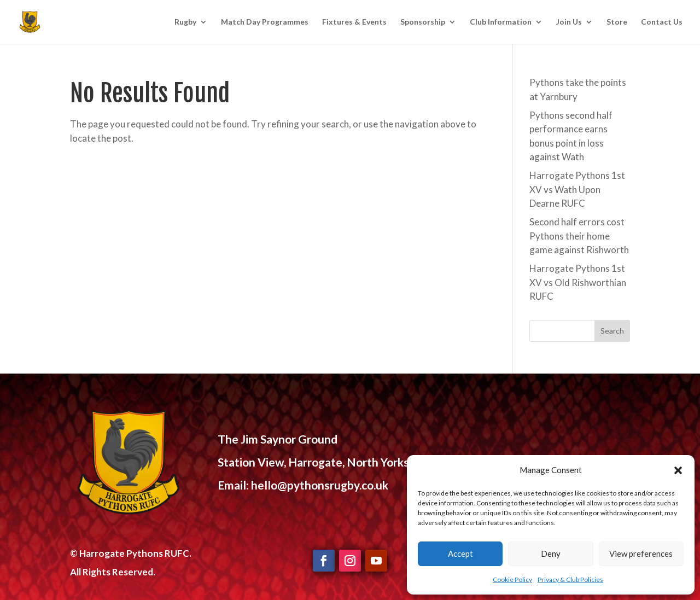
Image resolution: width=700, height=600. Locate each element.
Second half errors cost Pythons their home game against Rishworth (579, 236)
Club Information (501, 22)
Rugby (185, 22)
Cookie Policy (512, 579)
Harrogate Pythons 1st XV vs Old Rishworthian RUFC (578, 282)
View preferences (641, 554)
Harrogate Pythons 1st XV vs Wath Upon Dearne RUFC (577, 189)
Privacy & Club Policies (570, 579)
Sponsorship (423, 22)
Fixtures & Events (354, 22)
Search (612, 331)
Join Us (569, 22)
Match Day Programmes (265, 22)
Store (617, 22)
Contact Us (662, 22)
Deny (551, 554)
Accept (460, 554)
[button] (678, 470)
